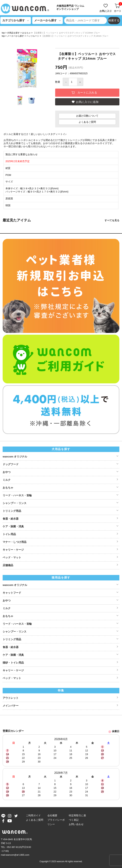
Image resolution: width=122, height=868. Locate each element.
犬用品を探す (13, 33)
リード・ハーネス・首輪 (17, 495)
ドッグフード (11, 464)
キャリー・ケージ (13, 550)
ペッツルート (33, 36)
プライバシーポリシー (56, 822)
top (3, 33)
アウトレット (11, 698)
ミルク (7, 480)
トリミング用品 (12, 511)
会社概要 (52, 815)
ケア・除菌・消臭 (13, 526)
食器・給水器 (11, 519)
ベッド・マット (12, 557)
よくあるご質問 (87, 122)
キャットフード (12, 593)
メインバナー (11, 706)
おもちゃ (26, 33)
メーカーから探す (16, 36)
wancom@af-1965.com (17, 855)
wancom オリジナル (15, 456)
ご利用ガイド (33, 815)
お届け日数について (87, 116)
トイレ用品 (9, 534)
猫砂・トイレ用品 (13, 663)
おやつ (7, 472)
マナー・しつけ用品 (15, 542)
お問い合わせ (76, 824)
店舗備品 (8, 565)
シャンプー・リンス (15, 503)
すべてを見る (112, 220)
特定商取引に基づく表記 (77, 818)
